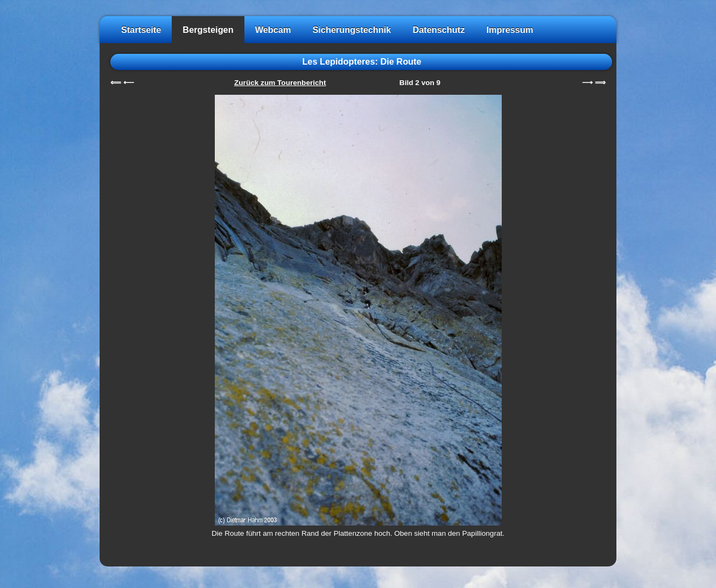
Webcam (273, 30)
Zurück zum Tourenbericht (280, 83)
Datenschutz (438, 30)
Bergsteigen (208, 30)
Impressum (510, 30)
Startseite (141, 30)
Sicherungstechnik (352, 30)
